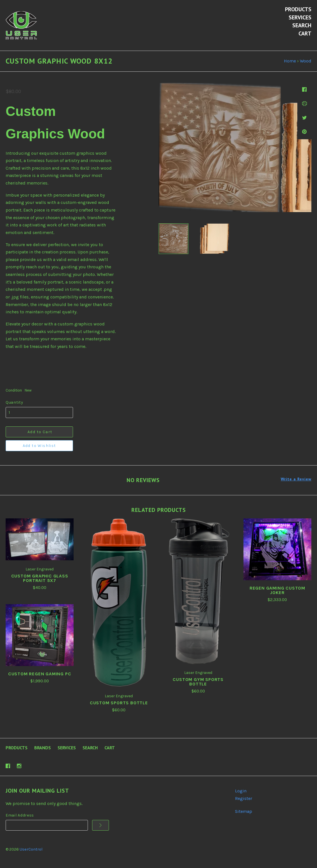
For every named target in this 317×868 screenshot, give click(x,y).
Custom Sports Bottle (119, 703)
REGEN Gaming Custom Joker (277, 590)
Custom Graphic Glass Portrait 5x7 (40, 578)
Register (244, 798)
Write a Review (296, 479)
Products (298, 9)
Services (300, 17)
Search (302, 25)
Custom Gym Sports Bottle (198, 682)
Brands (43, 748)
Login (241, 791)
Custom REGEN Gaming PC (40, 674)
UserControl (31, 849)
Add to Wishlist (39, 446)
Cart (305, 33)
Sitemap (244, 811)
